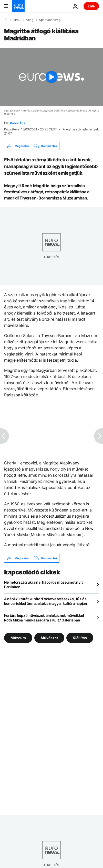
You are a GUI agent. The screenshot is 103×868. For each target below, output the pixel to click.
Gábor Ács (18, 123)
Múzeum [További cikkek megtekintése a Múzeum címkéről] (18, 638)
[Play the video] (51, 77)
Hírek (17, 20)
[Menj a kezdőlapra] (18, 6)
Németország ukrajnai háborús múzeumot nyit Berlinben (43, 585)
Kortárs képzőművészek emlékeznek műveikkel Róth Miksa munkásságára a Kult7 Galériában (44, 618)
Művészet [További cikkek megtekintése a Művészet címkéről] (49, 638)
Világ (30, 20)
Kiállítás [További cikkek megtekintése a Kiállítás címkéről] (80, 638)
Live (91, 6)
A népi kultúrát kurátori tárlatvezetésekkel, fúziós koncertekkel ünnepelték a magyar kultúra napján (46, 601)
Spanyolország (50, 20)
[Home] (6, 20)
